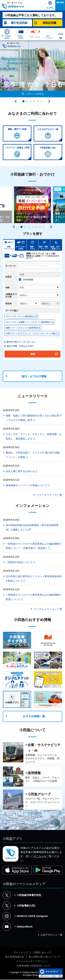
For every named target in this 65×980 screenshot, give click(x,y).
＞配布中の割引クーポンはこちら (20, 342)
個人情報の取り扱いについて (44, 957)
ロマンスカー (35, 37)
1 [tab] (23, 101)
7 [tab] (44, 227)
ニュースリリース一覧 (49, 495)
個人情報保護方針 (15, 957)
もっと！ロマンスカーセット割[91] (42, 333)
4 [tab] (34, 101)
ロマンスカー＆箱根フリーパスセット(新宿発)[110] (30, 322)
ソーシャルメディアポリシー (32, 961)
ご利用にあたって (42, 953)
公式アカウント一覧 (51, 935)
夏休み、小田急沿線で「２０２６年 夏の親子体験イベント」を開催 (33, 455)
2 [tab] (27, 101)
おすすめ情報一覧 (34, 717)
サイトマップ (21, 953)
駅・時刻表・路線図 (7, 37)
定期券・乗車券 (21, 37)
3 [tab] (31, 101)
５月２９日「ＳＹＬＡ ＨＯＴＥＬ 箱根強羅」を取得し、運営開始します (34, 437)
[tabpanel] (32, 69)
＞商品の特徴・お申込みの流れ (19, 346)
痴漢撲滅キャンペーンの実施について (26, 486)
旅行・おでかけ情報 (34, 376)
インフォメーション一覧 (48, 609)
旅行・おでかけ (49, 37)
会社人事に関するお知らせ (20, 471)
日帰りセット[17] (14, 333)
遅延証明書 (49, 23)
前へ (16, 101)
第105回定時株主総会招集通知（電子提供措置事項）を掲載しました (32, 528)
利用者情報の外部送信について (33, 966)
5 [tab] (38, 101)
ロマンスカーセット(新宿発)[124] (21, 316)
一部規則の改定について (19, 563)
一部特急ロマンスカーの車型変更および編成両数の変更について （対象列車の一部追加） (34, 546)
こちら (40, 857)
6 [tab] (42, 101)
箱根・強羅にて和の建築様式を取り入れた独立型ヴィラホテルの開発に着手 (34, 418)
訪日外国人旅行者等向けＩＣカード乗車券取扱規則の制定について (34, 579)
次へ (49, 101)
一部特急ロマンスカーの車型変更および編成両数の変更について (34, 597)
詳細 (19, 23)
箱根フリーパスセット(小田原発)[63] (23, 328)
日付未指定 (28, 280)
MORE (61, 34)
